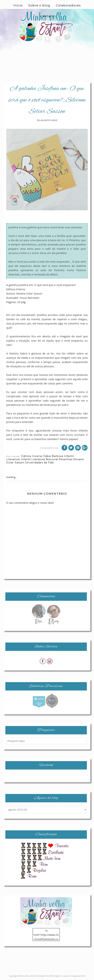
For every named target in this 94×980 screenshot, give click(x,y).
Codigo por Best (78, 976)
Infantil (69, 456)
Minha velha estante (27, 976)
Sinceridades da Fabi (40, 463)
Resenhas (66, 459)
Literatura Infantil (18, 459)
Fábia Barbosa (53, 456)
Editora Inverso (32, 456)
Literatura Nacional (45, 459)
